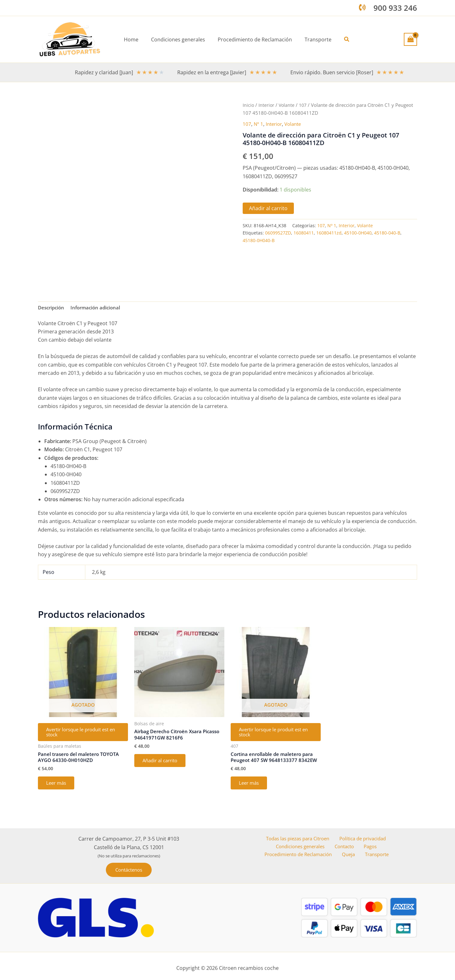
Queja (351, 861)
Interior (267, 105)
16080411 (304, 233)
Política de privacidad (363, 845)
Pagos (369, 853)
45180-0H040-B (259, 240)
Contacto (346, 853)
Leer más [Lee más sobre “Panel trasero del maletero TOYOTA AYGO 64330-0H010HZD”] (58, 788)
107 (304, 105)
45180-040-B (387, 233)
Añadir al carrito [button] (163, 763)
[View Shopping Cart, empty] (410, 39)
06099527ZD (278, 233)
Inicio (249, 105)
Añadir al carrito (268, 208)
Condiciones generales (303, 853)
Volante (288, 105)
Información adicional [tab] (99, 308)
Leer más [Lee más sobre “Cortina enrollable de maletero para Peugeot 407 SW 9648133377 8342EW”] (251, 788)
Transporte (377, 861)
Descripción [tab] (52, 308)
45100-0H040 (358, 233)
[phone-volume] (362, 7)
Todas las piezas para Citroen (297, 845)
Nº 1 (259, 124)
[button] (342, 40)
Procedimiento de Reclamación (302, 861)
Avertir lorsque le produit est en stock (82, 734)
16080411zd (329, 233)
